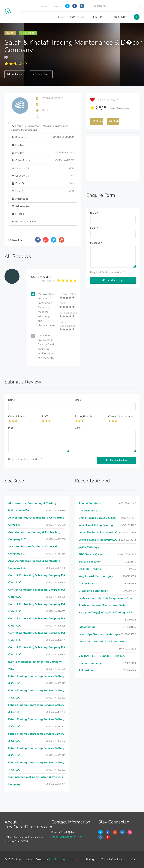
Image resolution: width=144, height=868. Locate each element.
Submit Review (116, 460)
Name (94, 213)
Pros (11, 428)
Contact (135, 860)
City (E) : (43, 183)
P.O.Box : (43, 153)
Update (114, 121)
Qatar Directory (57, 860)
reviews (123, 108)
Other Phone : (43, 160)
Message (96, 243)
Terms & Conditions (112, 860)
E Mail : (18, 214)
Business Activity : (24, 222)
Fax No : (18, 145)
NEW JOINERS (99, 17)
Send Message (113, 280)
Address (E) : (21, 199)
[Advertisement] (113, 159)
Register (57, 6)
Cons (78, 428)
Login (44, 6)
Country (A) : (43, 176)
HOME (60, 17)
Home (75, 860)
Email (94, 228)
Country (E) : (43, 168)
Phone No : (43, 137)
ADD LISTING (121, 17)
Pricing (90, 860)
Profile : (40, 128)
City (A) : (43, 191)
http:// (45, 110)
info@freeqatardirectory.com (67, 837)
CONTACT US (78, 17)
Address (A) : (21, 206)
